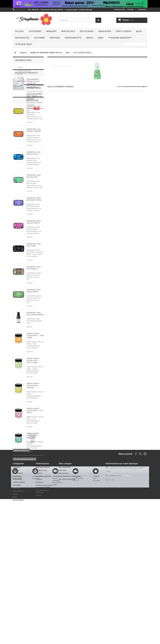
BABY (101, 38)
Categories (35, 31)
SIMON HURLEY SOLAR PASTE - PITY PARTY (35, 427)
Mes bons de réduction (67, 587)
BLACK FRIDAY (18, 608)
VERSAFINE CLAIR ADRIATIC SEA (34, 169)
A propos (20, 73)
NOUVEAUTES (22, 38)
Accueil (19, 31)
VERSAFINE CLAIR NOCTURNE (34, 261)
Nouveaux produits (26, 89)
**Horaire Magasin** (120, 38)
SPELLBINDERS (20, 533)
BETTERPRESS (34, 533)
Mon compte (65, 572)
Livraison (20, 66)
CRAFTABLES (32, 530)
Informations (23, 60)
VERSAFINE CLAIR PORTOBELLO (34, 284)
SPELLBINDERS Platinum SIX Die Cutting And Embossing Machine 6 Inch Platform (35, 99)
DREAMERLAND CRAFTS (23, 547)
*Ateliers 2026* (24, 44)
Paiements (20, 77)
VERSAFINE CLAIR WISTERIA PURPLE (34, 215)
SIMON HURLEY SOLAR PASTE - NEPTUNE (33, 452)
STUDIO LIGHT (19, 530)
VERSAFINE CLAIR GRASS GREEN (34, 307)
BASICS (90, 38)
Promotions (22, 484)
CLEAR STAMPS (32, 536)
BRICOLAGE (27, 540)
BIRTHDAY (55, 38)
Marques (51, 31)
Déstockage (87, 31)
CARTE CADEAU (123, 31)
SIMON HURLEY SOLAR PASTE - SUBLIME (33, 402)
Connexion (142, 9)
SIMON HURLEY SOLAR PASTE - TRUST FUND (33, 377)
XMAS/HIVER (105, 31)
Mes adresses (64, 581)
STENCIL (17, 540)
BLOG (139, 31)
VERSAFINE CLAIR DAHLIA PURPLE (34, 238)
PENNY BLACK (19, 543)
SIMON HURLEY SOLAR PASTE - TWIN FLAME (35, 352)
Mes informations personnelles (70, 584)
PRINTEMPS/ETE (73, 38)
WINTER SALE (68, 31)
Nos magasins (22, 80)
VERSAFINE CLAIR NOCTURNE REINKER (35, 330)
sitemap (39, 603)
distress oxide (19, 536)
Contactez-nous (120, 9)
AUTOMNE (40, 38)
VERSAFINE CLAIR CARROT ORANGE (34, 146)
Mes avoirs (63, 578)
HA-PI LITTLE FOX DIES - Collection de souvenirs (34, 492)
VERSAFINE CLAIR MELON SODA (34, 192)
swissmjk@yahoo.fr (121, 588)
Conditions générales (24, 70)
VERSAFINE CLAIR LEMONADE (34, 123)
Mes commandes (65, 575)
